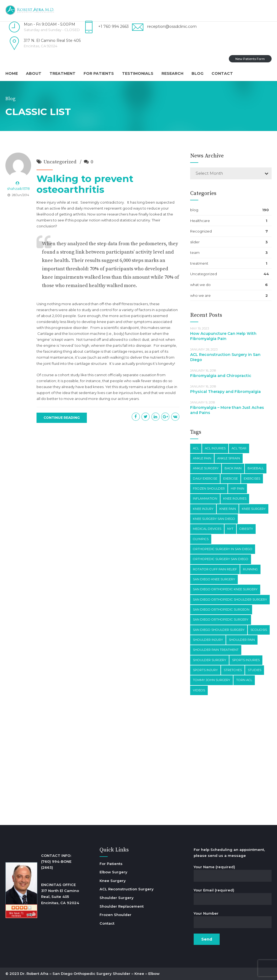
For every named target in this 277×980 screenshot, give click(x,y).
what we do (200, 285)
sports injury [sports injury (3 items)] (205, 670)
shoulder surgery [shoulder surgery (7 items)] (210, 660)
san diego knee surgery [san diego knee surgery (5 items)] (214, 579)
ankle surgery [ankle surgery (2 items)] (206, 468)
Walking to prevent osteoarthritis (85, 184)
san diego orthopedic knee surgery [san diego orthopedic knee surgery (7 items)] (225, 589)
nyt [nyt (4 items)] (230, 529)
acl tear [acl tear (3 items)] (239, 448)
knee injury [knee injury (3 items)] (203, 509)
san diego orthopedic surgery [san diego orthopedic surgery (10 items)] (221, 619)
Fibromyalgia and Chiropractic (221, 376)
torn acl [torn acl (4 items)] (244, 680)
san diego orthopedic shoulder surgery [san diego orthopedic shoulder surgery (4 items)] (230, 600)
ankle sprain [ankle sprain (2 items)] (229, 458)
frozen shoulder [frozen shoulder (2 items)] (209, 489)
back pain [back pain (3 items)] (233, 468)
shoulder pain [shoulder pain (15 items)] (242, 640)
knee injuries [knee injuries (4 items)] (235, 499)
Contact (222, 73)
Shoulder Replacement (122, 906)
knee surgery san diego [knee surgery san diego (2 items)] (214, 519)
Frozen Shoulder (116, 915)
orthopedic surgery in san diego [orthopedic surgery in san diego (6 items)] (223, 549)
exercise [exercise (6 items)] (230, 479)
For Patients (99, 73)
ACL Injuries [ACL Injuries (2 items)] (215, 448)
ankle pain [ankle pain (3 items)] (202, 458)
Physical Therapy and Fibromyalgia (225, 392)
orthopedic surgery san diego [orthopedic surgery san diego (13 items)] (221, 559)
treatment (199, 263)
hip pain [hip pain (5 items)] (238, 489)
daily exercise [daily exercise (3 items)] (205, 479)
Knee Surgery (113, 881)
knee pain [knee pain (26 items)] (228, 509)
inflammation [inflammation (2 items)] (205, 499)
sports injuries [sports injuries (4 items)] (246, 660)
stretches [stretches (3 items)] (233, 670)
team (195, 252)
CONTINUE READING (62, 418)
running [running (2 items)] (250, 569)
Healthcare (200, 221)
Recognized (201, 231)
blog (194, 210)
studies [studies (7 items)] (255, 670)
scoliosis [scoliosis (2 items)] (259, 630)
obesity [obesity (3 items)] (246, 529)
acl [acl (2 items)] (196, 448)
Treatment (62, 73)
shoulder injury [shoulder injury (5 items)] (208, 640)
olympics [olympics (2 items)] (201, 539)
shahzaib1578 (18, 188)
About (34, 73)
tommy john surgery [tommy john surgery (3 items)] (212, 680)
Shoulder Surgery (117, 898)
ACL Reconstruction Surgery (127, 889)
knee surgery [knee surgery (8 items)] (254, 509)
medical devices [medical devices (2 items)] (207, 529)
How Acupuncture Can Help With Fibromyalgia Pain (223, 336)
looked (156, 214)
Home (12, 73)
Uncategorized (60, 162)
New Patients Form (250, 59)
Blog (197, 73)
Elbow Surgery (113, 872)
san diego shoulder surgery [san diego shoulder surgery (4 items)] (219, 630)
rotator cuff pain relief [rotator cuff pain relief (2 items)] (215, 569)
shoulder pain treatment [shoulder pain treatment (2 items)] (216, 650)
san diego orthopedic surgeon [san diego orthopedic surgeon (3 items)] (221, 609)
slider (195, 242)
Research (172, 73)
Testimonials (138, 73)
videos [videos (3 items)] (199, 690)
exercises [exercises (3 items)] (252, 479)
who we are (200, 295)
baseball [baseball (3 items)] (256, 468)
